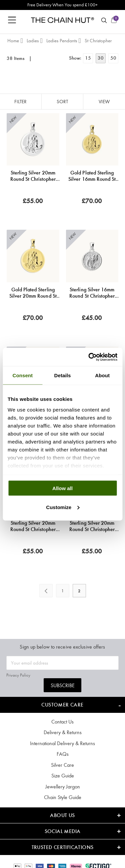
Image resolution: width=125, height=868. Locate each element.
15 (88, 58)
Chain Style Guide (63, 797)
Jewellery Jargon (63, 787)
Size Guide (63, 776)
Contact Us (62, 722)
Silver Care (62, 765)
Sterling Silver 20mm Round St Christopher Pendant (33, 176)
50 (113, 58)
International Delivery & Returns (62, 743)
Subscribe (63, 685)
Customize (63, 507)
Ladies (33, 41)
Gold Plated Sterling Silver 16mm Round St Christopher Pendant (92, 176)
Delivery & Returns (63, 732)
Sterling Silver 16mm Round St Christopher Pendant (92, 293)
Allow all (62, 488)
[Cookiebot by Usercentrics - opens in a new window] (89, 357)
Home (13, 41)
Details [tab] (63, 375)
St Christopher (98, 41)
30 (101, 58)
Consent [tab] (22, 375)
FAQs (63, 754)
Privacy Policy (18, 675)
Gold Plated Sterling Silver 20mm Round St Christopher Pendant (33, 293)
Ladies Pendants (62, 41)
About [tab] (102, 375)
